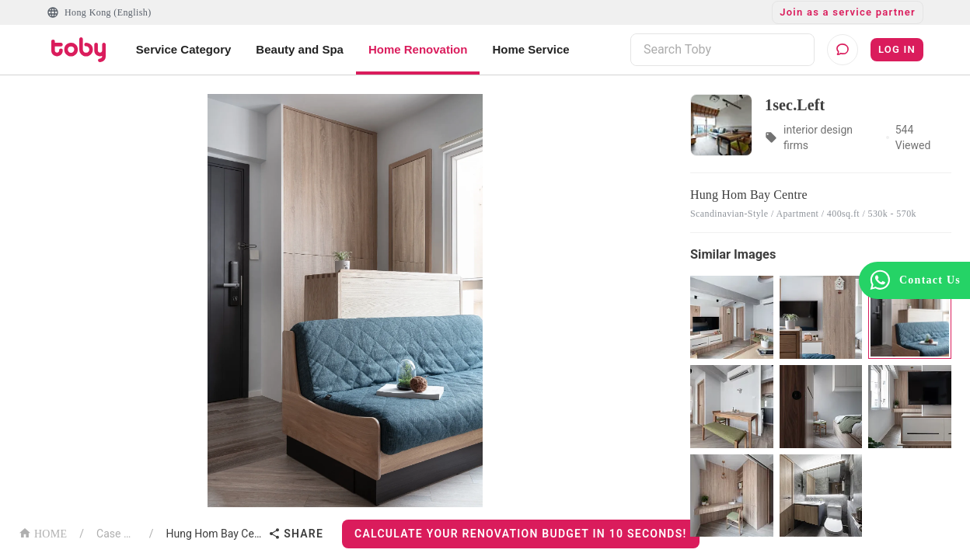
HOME (43, 532)
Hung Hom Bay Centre (215, 534)
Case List (117, 534)
